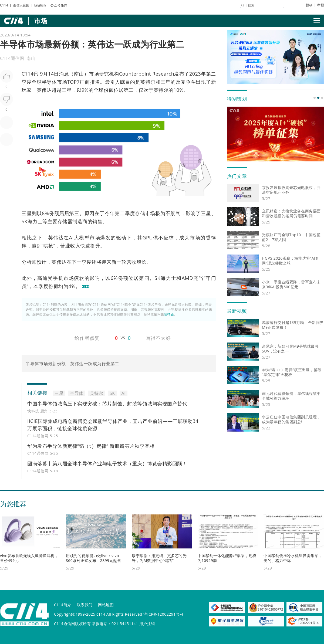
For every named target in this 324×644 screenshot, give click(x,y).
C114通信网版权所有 (72, 624)
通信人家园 (21, 5)
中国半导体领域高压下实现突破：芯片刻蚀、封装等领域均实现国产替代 (107, 404)
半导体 (49, 82)
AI (71, 238)
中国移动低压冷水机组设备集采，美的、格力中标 (293, 558)
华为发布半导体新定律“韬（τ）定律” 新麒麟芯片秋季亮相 (91, 446)
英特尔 (148, 82)
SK (25, 221)
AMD (187, 278)
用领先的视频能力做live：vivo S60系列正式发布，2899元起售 (93, 558)
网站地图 (106, 605)
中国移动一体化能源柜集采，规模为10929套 (227, 558)
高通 (43, 278)
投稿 (309, 5)
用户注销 (147, 624)
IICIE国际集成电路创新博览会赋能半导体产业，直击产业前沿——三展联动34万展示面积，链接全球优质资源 (113, 425)
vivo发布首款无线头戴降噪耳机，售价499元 (29, 558)
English (40, 5)
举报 (321, 5)
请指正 (169, 314)
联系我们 (85, 605)
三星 (166, 82)
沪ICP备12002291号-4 (163, 614)
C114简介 (63, 605)
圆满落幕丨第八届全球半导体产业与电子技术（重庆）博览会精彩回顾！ (107, 463)
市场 (41, 21)
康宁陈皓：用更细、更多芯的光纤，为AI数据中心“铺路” (159, 558)
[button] (315, 98)
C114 (4, 5)
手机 (58, 278)
